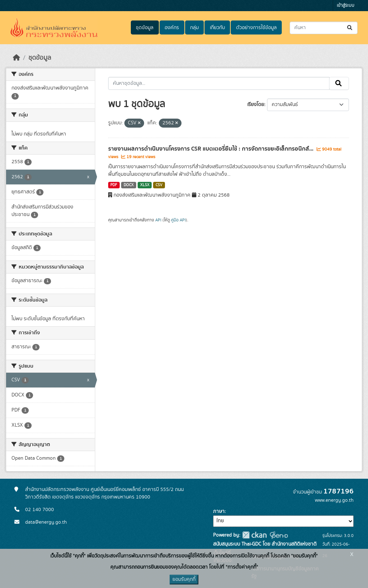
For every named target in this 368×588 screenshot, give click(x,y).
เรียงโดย (256, 105)
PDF (114, 185)
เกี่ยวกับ (217, 28)
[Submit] (350, 28)
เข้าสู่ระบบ (346, 6)
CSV (159, 185)
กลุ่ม (194, 28)
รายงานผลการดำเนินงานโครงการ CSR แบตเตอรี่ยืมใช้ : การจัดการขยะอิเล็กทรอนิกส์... (211, 149)
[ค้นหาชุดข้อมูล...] (324, 28)
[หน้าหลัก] (17, 58)
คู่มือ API (178, 220)
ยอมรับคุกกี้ (184, 579)
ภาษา (219, 511)
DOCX (129, 185)
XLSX (145, 185)
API (158, 220)
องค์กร (172, 28)
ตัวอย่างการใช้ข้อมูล (256, 28)
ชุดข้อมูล (145, 28)
